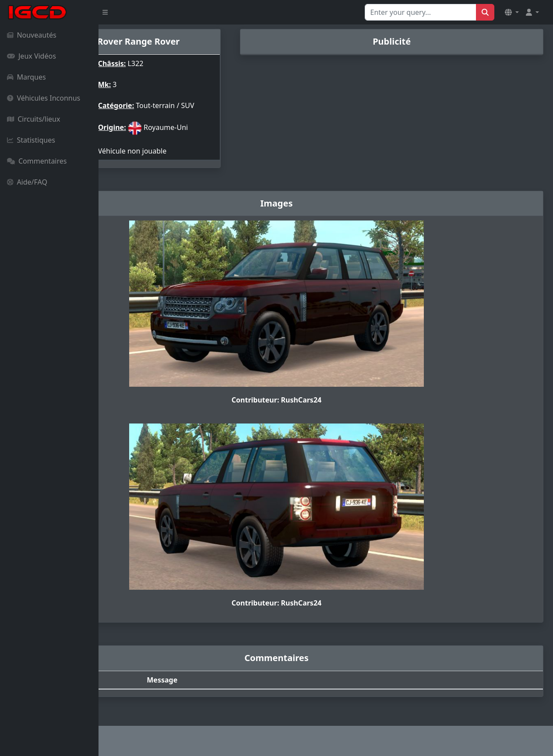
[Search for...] (421, 12)
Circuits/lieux (33, 119)
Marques (26, 77)
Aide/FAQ (27, 182)
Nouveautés (32, 35)
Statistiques (31, 140)
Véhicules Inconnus (44, 98)
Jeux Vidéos (32, 56)
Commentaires (37, 161)
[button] (512, 12)
